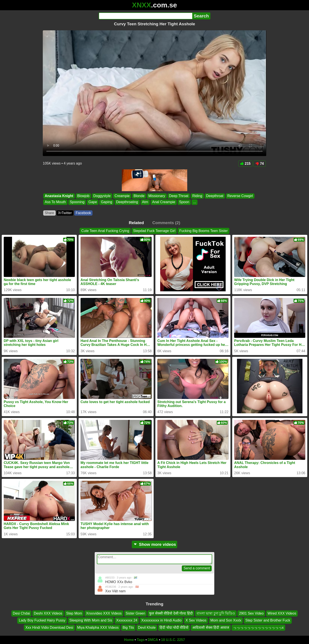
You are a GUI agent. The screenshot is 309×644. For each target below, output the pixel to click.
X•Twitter (65, 213)
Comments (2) (166, 223)
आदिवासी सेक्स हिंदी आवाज (211, 628)
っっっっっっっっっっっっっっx (258, 628)
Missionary (157, 196)
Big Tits (128, 628)
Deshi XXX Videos (48, 613)
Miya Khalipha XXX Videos (98, 628)
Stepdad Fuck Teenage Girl (154, 231)
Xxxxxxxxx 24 (127, 620)
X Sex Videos (196, 620)
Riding (197, 196)
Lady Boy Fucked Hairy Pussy (42, 620)
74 (260, 164)
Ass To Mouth (55, 202)
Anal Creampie (164, 202)
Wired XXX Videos (282, 613)
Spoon (184, 202)
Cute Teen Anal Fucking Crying (105, 231)
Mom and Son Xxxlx (226, 620)
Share (49, 213)
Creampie (122, 196)
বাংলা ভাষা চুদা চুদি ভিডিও (216, 613)
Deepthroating (127, 202)
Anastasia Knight (59, 196)
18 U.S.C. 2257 (173, 640)
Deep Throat (179, 196)
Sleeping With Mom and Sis (91, 620)
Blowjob (83, 196)
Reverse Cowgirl (240, 196)
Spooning (77, 202)
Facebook (83, 213)
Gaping (106, 202)
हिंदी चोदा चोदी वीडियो (174, 628)
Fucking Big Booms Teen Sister (203, 231)
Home (129, 640)
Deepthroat (215, 196)
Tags (141, 640)
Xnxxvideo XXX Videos (104, 613)
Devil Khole (147, 628)
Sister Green (136, 613)
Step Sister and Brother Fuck (268, 620)
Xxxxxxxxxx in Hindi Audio (161, 620)
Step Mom (74, 613)
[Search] (145, 16)
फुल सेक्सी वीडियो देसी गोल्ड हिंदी (171, 613)
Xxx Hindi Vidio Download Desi (49, 628)
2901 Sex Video (251, 613)
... (195, 202)
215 (245, 164)
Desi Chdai (21, 613)
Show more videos (155, 544)
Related (136, 223)
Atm (145, 202)
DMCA (153, 640)
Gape (93, 202)
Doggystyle (102, 196)
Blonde (139, 196)
